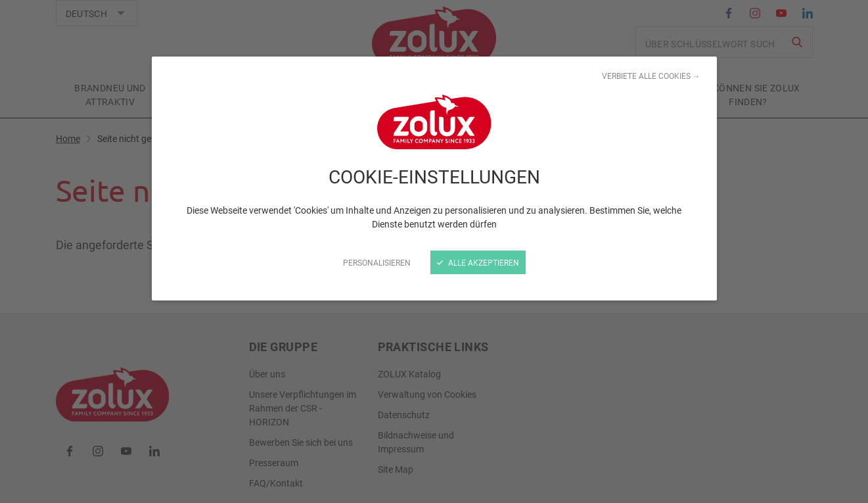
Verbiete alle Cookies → (651, 76)
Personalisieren (377, 262)
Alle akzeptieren (478, 262)
